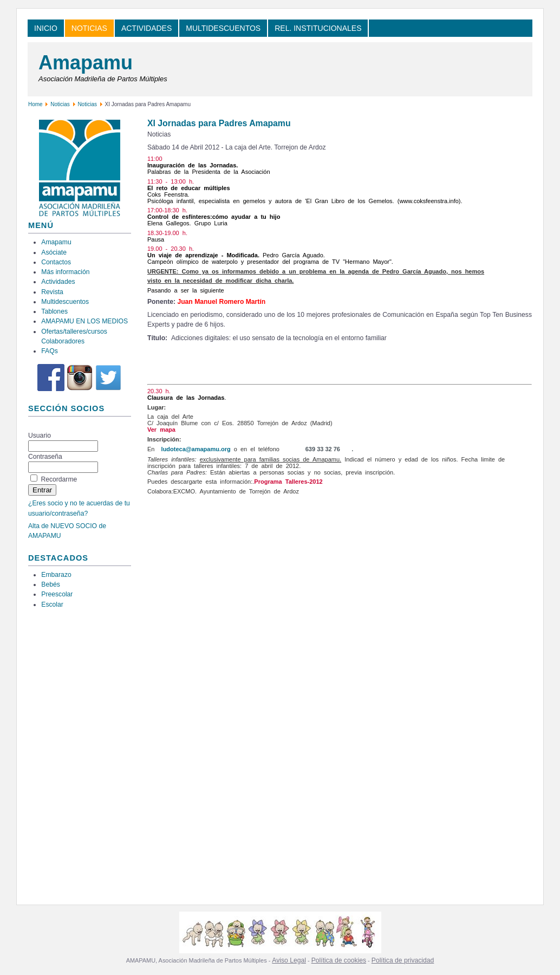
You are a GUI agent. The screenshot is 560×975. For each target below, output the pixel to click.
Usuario (40, 435)
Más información (65, 272)
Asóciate (54, 252)
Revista (52, 292)
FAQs (49, 351)
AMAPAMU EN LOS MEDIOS (84, 321)
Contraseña (45, 457)
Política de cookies (339, 960)
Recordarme (59, 479)
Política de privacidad (403, 960)
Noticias (60, 104)
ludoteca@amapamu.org (196, 449)
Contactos (56, 262)
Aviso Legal (289, 960)
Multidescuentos (65, 302)
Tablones (54, 311)
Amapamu (86, 63)
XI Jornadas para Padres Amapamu (219, 123)
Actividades (58, 282)
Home (35, 104)
